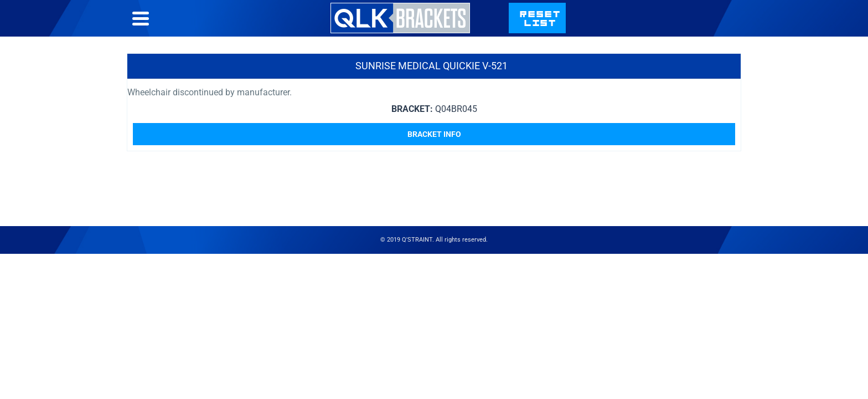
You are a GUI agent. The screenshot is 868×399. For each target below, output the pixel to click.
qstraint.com (704, 29)
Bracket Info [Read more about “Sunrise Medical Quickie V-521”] (434, 156)
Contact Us (620, 29)
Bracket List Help (531, 29)
